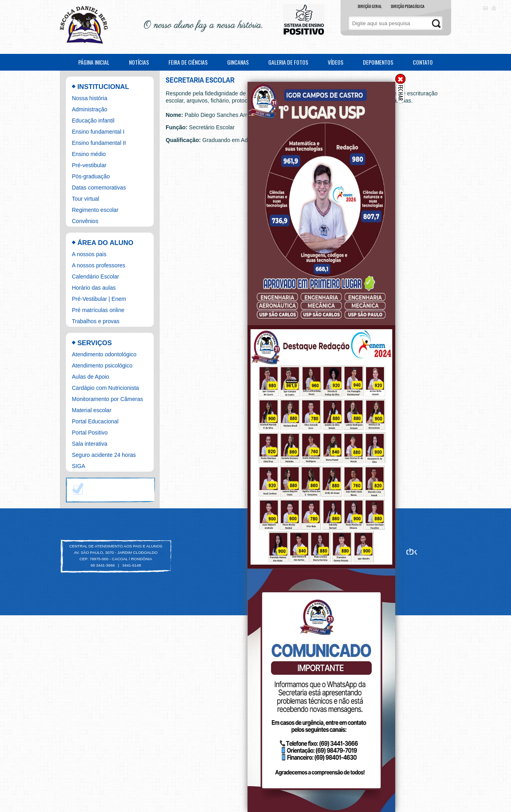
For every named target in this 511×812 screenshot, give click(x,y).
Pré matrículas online (98, 310)
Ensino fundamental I (98, 132)
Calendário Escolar (95, 277)
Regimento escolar (95, 210)
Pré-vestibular (89, 165)
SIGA (78, 466)
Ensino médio (89, 154)
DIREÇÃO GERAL (370, 6)
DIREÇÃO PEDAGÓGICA (408, 6)
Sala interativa (90, 444)
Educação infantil (93, 121)
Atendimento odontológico (104, 354)
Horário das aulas (94, 288)
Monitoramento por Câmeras (107, 399)
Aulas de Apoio (90, 377)
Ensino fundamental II (99, 143)
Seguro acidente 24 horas (104, 455)
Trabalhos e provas (96, 321)
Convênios (85, 221)
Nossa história (90, 98)
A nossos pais (89, 254)
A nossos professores (99, 265)
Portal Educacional (95, 421)
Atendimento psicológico (102, 365)
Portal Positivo (90, 433)
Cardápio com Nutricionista (105, 388)
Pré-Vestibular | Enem (99, 299)
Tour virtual (85, 199)
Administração (90, 109)
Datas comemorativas (99, 188)
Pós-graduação (91, 176)
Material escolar (92, 410)
